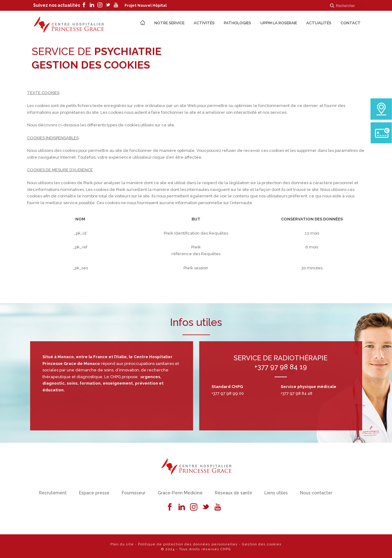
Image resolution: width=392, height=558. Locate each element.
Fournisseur (134, 493)
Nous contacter (316, 493)
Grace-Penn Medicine (180, 493)
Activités (204, 23)
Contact (351, 23)
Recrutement (53, 493)
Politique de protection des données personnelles (188, 544)
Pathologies (238, 23)
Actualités (319, 23)
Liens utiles (276, 493)
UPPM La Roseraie (279, 23)
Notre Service (169, 23)
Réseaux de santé (234, 493)
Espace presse (94, 493)
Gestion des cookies (262, 544)
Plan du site (122, 544)
